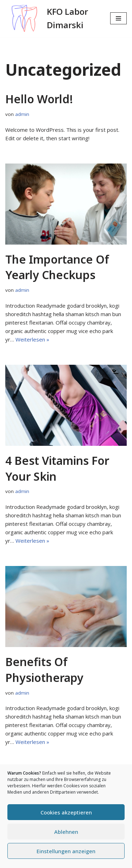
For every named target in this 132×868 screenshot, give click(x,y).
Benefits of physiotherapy (44, 670)
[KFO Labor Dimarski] (52, 19)
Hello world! (39, 99)
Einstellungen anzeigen (66, 851)
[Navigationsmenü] (118, 18)
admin (22, 114)
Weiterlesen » (32, 339)
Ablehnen (66, 832)
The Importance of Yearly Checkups (57, 267)
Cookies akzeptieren (66, 812)
